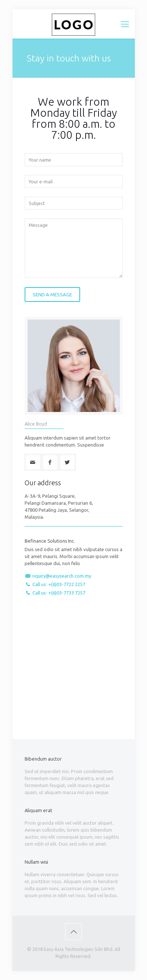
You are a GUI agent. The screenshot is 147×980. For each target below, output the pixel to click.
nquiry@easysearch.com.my (62, 576)
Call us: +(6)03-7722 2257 (59, 584)
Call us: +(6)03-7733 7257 (59, 593)
